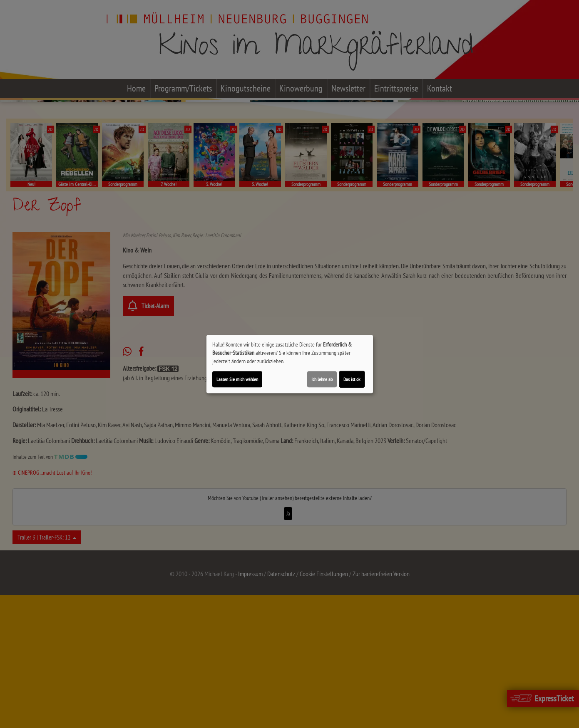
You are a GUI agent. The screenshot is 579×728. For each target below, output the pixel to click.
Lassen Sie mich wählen (237, 379)
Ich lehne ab (322, 379)
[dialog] (290, 364)
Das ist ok (352, 379)
